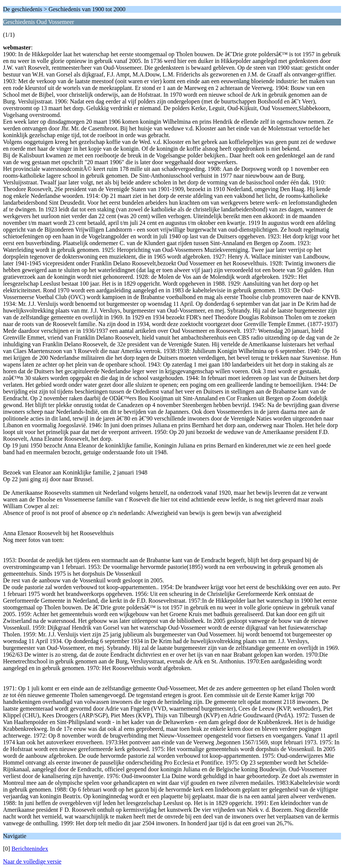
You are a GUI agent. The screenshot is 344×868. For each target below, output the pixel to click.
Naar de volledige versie (32, 861)
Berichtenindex (30, 849)
